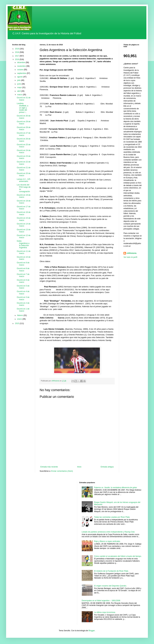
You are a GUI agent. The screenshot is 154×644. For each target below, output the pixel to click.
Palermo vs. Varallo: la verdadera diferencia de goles (115, 488)
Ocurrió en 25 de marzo (24, 146)
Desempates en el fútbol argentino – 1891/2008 (101, 601)
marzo (20, 95)
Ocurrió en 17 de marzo (24, 208)
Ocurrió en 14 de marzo (24, 225)
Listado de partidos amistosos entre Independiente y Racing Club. (108, 532)
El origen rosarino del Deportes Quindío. (110, 586)
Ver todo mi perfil (130, 257)
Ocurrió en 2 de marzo (23, 304)
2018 (17, 52)
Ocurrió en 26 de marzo (24, 140)
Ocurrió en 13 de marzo (24, 231)
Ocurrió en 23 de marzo (24, 157)
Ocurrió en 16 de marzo (24, 213)
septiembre (22, 73)
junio (19, 84)
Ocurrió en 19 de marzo (24, 196)
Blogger (92, 631)
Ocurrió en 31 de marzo (24, 99)
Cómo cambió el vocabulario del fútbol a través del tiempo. (118, 556)
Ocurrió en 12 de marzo (24, 236)
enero (20, 319)
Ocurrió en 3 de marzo (23, 298)
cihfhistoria (132, 253)
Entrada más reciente (49, 467)
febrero (20, 315)
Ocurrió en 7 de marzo (23, 275)
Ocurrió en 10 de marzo (24, 258)
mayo (20, 87)
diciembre (21, 62)
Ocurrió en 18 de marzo (24, 202)
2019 (17, 49)
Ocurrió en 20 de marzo (24, 174)
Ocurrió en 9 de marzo (23, 264)
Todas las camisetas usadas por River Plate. (112, 517)
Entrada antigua (107, 467)
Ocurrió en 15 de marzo (24, 219)
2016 (17, 59)
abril (19, 91)
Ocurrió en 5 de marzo (23, 287)
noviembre (22, 66)
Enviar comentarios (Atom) (62, 471)
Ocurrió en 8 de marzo (23, 270)
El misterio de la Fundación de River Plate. (111, 571)
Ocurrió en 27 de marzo (24, 134)
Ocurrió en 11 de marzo (24, 252)
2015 (17, 323)
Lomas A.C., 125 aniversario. (24, 180)
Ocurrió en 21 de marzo (24, 169)
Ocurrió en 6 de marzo (23, 281)
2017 (17, 56)
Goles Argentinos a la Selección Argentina (23, 244)
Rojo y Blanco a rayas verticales (107, 541)
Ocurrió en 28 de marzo (24, 128)
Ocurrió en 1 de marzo (23, 310)
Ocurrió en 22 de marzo (24, 163)
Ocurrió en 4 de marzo (23, 293)
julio (19, 80)
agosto (20, 77)
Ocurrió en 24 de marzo (24, 151)
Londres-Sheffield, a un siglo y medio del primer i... (22, 108)
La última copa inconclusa (105, 612)
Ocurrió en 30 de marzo (24, 117)
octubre (21, 70)
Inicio (79, 467)
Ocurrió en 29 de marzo (24, 123)
